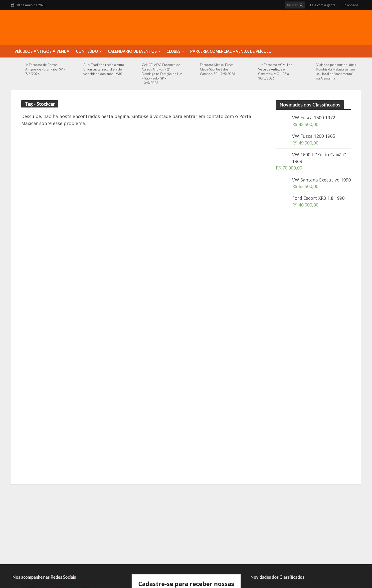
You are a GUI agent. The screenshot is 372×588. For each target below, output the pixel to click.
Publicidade (349, 5)
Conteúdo (87, 51)
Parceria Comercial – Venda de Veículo (231, 51)
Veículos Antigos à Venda (42, 51)
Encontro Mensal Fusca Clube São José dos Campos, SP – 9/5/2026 (218, 69)
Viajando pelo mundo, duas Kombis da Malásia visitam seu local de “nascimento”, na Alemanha (336, 71)
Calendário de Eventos (132, 51)
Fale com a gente (323, 5)
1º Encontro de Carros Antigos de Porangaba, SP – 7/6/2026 (45, 69)
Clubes (174, 51)
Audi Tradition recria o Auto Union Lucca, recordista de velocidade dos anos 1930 (104, 69)
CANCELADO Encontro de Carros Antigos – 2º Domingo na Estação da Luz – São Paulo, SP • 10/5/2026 (162, 74)
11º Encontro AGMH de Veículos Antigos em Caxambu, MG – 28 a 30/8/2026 (275, 71)
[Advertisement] (313, 301)
